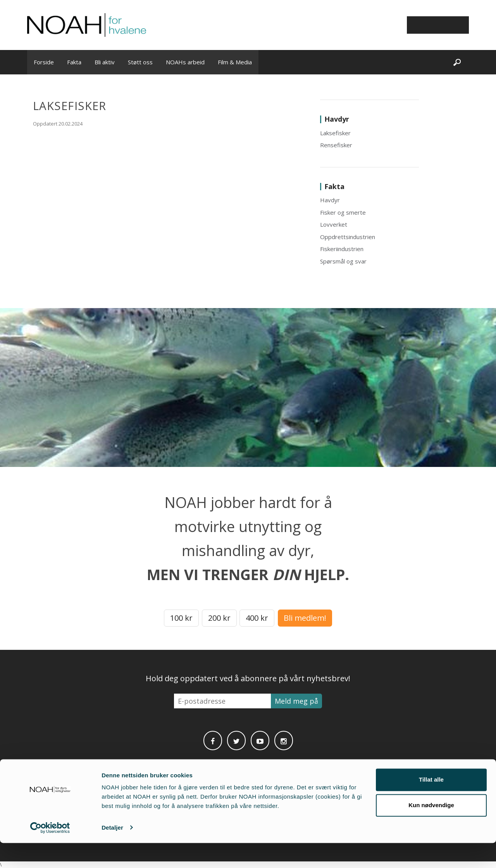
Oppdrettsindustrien (348, 237)
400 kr (257, 618)
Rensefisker (336, 145)
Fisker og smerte (343, 212)
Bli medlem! (305, 618)
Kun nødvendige (431, 830)
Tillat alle (431, 805)
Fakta (74, 62)
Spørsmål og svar (343, 261)
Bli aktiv (105, 62)
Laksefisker (335, 133)
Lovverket (334, 224)
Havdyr (330, 200)
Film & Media (235, 62)
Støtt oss (140, 62)
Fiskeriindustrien (342, 249)
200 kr (219, 618)
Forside (44, 62)
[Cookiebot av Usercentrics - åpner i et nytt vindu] (50, 853)
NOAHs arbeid (185, 62)
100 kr (181, 618)
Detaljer (112, 853)
